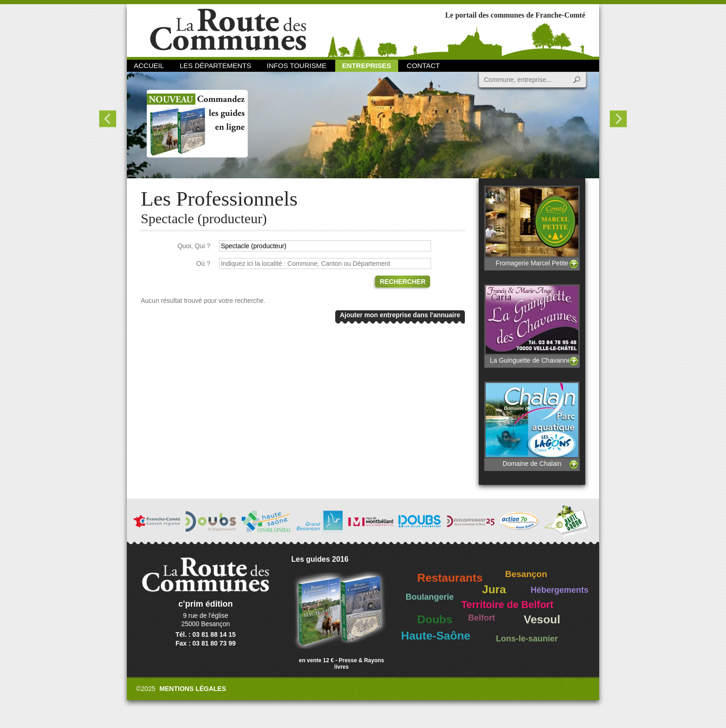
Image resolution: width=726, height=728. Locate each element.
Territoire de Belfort (507, 605)
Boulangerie (430, 597)
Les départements (215, 66)
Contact (423, 66)
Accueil (149, 66)
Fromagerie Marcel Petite (532, 226)
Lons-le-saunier (527, 639)
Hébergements (560, 590)
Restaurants (450, 578)
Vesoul (542, 619)
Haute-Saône (436, 636)
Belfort (482, 618)
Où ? (203, 264)
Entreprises (367, 66)
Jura (494, 589)
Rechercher (403, 282)
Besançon (526, 574)
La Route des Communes (228, 30)
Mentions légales (193, 689)
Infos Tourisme (297, 66)
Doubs (435, 619)
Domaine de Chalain (532, 424)
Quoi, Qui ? (194, 246)
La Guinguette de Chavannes (532, 324)
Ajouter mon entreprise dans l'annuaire (400, 315)
